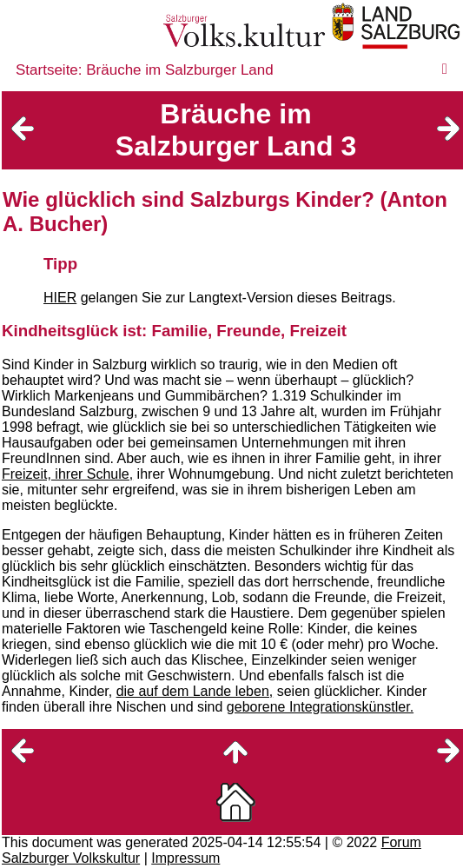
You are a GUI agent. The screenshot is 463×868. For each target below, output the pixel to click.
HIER (60, 298)
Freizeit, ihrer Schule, (67, 474)
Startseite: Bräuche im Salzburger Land (145, 70)
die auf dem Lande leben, (195, 691)
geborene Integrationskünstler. (320, 707)
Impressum (185, 858)
